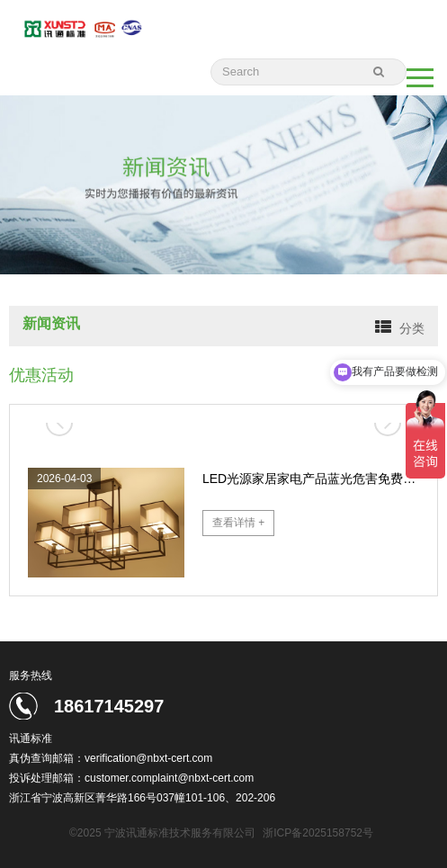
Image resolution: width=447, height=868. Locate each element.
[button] (388, 423)
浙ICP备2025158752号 (318, 833)
